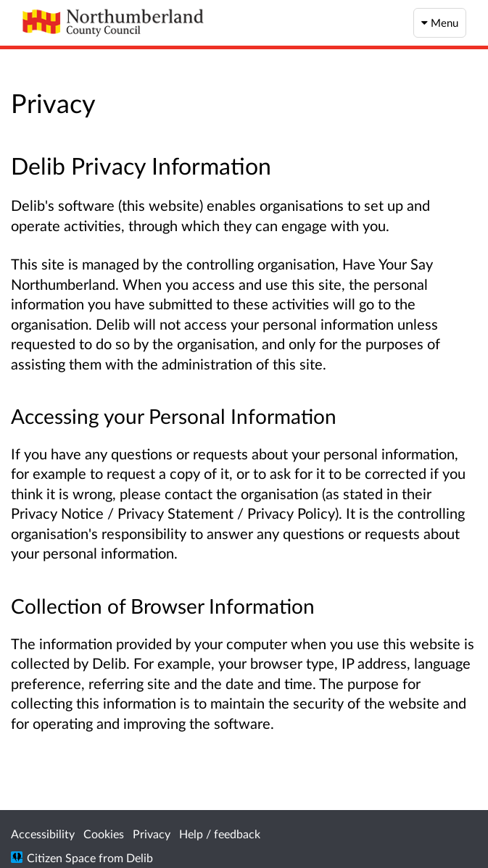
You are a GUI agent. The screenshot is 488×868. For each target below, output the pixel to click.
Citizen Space (61, 857)
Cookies (104, 834)
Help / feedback (220, 834)
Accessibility (43, 834)
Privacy (152, 834)
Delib (140, 857)
